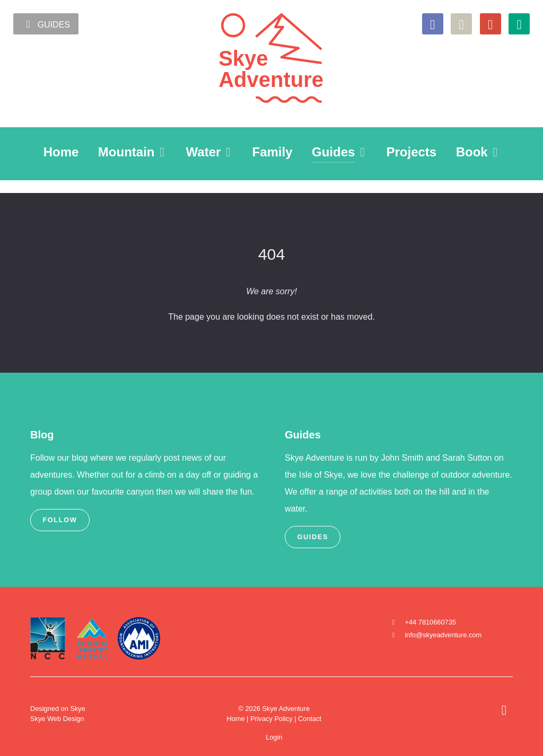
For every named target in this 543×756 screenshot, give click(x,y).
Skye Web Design (57, 719)
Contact (310, 719)
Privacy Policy (271, 719)
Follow (60, 520)
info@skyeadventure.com (444, 635)
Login (274, 737)
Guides (46, 24)
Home (235, 719)
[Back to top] (504, 712)
